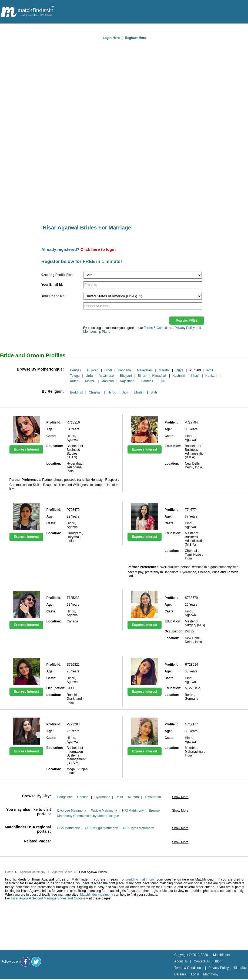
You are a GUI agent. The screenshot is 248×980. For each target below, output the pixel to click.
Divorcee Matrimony (72, 811)
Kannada (124, 370)
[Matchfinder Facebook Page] (25, 962)
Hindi (108, 370)
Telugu (75, 376)
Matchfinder (222, 955)
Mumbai (134, 797)
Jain (125, 392)
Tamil (209, 370)
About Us (181, 961)
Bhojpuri (126, 376)
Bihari (142, 376)
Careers (180, 974)
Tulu (162, 381)
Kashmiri (179, 376)
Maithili (90, 381)
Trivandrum (153, 797)
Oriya (180, 370)
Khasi (195, 376)
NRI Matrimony (133, 811)
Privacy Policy (185, 328)
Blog (218, 961)
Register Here (136, 38)
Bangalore (65, 797)
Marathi (164, 370)
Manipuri (108, 381)
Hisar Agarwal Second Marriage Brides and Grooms (48, 898)
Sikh (154, 392)
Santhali (147, 381)
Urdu (89, 376)
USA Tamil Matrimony (138, 828)
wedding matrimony (140, 879)
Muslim (139, 392)
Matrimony (211, 974)
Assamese (106, 376)
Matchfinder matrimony (96, 895)
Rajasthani (128, 381)
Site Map (240, 968)
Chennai (83, 797)
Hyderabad (102, 797)
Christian (95, 392)
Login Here (111, 38)
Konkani (211, 376)
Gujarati (93, 370)
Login (195, 974)
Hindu (112, 392)
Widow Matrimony (104, 811)
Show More (180, 797)
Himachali (159, 376)
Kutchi (74, 381)
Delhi (119, 797)
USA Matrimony (68, 828)
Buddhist (76, 392)
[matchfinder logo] (27, 12)
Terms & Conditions (158, 328)
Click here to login (98, 249)
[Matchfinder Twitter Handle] (36, 962)
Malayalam (145, 370)
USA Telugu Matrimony (101, 828)
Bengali (75, 370)
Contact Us (202, 961)
